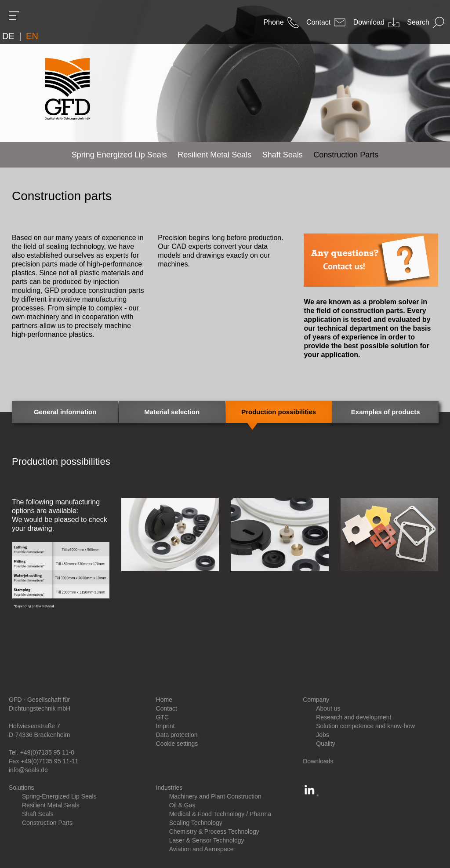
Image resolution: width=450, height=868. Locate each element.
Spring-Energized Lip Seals (59, 796)
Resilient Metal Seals (51, 805)
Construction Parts (47, 823)
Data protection (177, 735)
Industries (169, 788)
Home (164, 700)
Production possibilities (279, 412)
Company (316, 700)
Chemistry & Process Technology (214, 832)
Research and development (354, 717)
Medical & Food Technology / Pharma (220, 814)
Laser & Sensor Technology (207, 840)
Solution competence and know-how (365, 726)
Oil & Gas (182, 805)
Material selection (172, 412)
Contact (167, 708)
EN (32, 36)
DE (8, 36)
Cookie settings (177, 744)
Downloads (318, 761)
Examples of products (386, 412)
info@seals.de (28, 770)
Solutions (22, 788)
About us (328, 708)
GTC (163, 717)
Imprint (165, 726)
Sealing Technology (196, 823)
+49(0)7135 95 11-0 (47, 752)
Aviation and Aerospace (201, 849)
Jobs (323, 735)
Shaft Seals (38, 814)
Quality (326, 744)
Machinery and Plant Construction (215, 796)
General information (65, 412)
